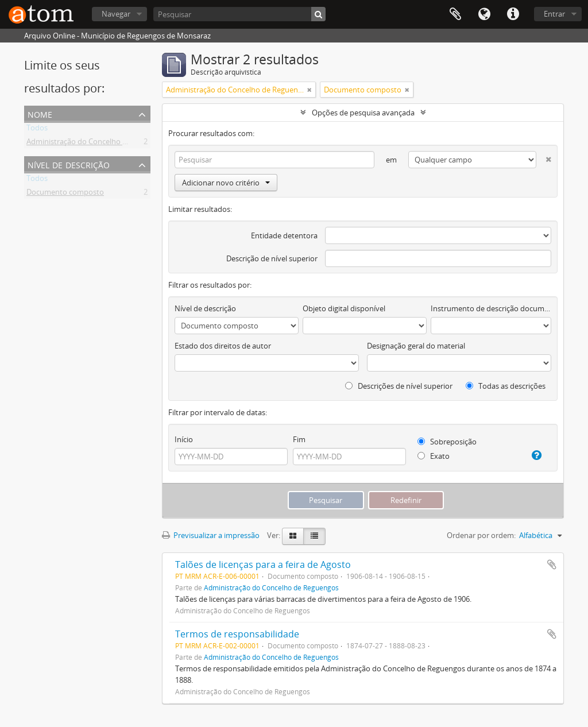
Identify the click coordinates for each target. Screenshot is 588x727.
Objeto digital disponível (344, 308)
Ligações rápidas (513, 14)
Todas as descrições (506, 386)
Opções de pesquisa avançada (363, 113)
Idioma (484, 14)
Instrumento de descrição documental (491, 308)
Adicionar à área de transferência (552, 564)
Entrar (554, 14)
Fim (299, 439)
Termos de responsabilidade (237, 634)
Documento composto (65, 194)
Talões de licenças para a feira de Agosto (263, 564)
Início (184, 439)
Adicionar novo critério (226, 183)
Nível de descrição (69, 164)
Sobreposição (447, 442)
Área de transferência (455, 14)
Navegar (116, 14)
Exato (434, 456)
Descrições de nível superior (399, 386)
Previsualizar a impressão (211, 535)
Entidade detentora (284, 235)
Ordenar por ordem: (481, 535)
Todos (37, 130)
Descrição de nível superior (272, 258)
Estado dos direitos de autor (223, 346)
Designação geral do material (416, 346)
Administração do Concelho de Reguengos (98, 144)
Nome (40, 113)
